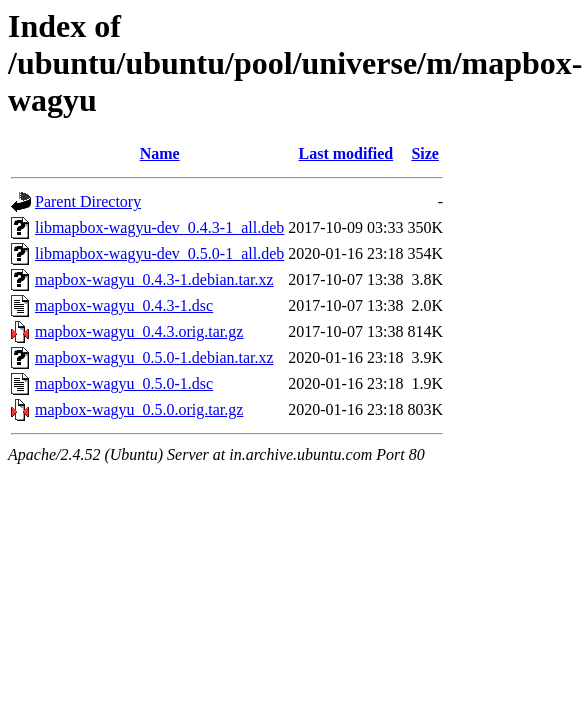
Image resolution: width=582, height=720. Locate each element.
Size (425, 153)
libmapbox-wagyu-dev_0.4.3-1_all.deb (159, 227)
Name (160, 153)
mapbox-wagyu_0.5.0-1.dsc (124, 383)
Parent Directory (88, 201)
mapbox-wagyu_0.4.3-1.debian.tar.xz (154, 279)
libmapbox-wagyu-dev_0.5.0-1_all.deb (159, 253)
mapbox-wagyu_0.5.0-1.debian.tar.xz (154, 357)
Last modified (346, 153)
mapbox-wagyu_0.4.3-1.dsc (124, 305)
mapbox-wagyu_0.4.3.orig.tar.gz (139, 331)
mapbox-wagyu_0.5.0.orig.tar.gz (139, 409)
